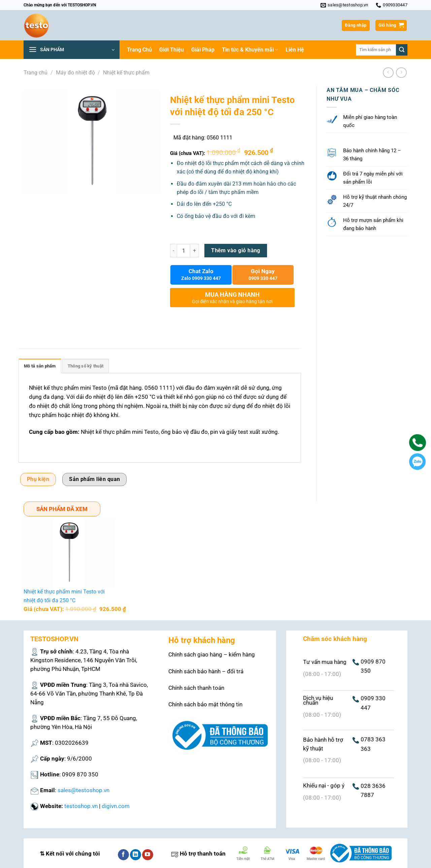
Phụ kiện (38, 479)
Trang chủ (36, 73)
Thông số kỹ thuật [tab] (86, 366)
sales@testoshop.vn (84, 790)
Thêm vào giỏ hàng (236, 251)
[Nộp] (402, 50)
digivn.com (116, 806)
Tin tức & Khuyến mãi (250, 50)
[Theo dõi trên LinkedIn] (136, 855)
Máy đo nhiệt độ (75, 73)
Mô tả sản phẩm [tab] (40, 366)
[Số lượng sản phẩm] (184, 251)
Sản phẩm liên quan (94, 479)
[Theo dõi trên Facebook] (123, 855)
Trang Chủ (139, 50)
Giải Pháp (203, 50)
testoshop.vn (81, 806)
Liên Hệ (295, 50)
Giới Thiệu (172, 50)
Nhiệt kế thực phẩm (126, 73)
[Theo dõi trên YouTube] (148, 855)
